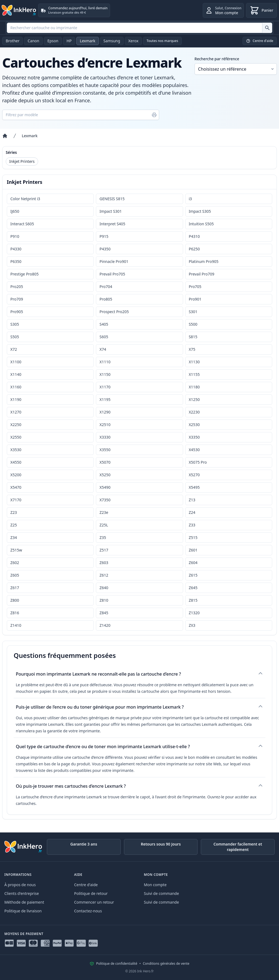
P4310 (194, 236)
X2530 (194, 425)
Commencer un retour (94, 902)
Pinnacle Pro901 (114, 261)
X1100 (16, 362)
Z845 (104, 613)
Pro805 (106, 299)
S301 (193, 312)
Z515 (193, 537)
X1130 (194, 362)
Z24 (192, 512)
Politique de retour (91, 893)
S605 (104, 337)
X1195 (105, 399)
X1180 (194, 387)
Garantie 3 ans (84, 844)
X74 (103, 349)
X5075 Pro (198, 462)
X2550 (16, 437)
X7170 (16, 500)
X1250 (194, 399)
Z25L (104, 525)
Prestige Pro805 (25, 274)
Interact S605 (22, 224)
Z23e (104, 512)
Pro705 (195, 287)
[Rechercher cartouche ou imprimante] (267, 28)
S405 (104, 324)
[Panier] (261, 10)
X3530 (16, 450)
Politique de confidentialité (117, 964)
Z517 (104, 550)
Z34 (14, 537)
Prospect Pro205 (114, 312)
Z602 (15, 563)
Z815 (193, 600)
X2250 (16, 425)
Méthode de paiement (24, 902)
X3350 (194, 437)
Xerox (133, 41)
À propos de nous (20, 885)
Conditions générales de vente (166, 964)
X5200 (16, 475)
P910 (15, 236)
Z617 (15, 588)
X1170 (105, 387)
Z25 (14, 525)
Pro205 (17, 287)
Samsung (112, 41)
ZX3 (192, 625)
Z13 (192, 500)
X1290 (105, 412)
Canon (33, 41)
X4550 (16, 462)
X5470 (16, 487)
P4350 (105, 249)
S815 (193, 337)
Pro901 (195, 299)
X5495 (194, 487)
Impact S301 (110, 211)
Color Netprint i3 (25, 199)
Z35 (103, 537)
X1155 (194, 374)
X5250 (105, 475)
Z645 (193, 588)
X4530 (194, 450)
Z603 (104, 563)
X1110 (105, 362)
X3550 (105, 450)
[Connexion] (223, 10)
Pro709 (17, 299)
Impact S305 (200, 211)
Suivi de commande (161, 893)
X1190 (16, 399)
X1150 (105, 374)
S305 (15, 324)
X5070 (105, 462)
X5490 (105, 487)
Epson (53, 41)
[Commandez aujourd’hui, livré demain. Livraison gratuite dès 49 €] (74, 10)
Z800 (15, 600)
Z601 (193, 550)
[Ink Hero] (19, 10)
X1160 (16, 387)
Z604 (193, 563)
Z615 (193, 575)
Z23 (14, 512)
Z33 (192, 525)
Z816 (15, 613)
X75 (192, 349)
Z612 (104, 575)
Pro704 (106, 287)
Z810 (104, 600)
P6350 (16, 261)
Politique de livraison (23, 911)
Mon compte (155, 885)
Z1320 (194, 613)
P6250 (194, 249)
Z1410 (16, 625)
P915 (104, 236)
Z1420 (105, 625)
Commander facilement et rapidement (238, 847)
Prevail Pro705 (112, 274)
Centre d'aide (86, 885)
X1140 (16, 374)
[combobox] (139, 28)
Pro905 (17, 312)
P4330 (16, 249)
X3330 (105, 437)
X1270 (16, 412)
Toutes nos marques (162, 41)
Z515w (16, 550)
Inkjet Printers (22, 161)
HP (69, 41)
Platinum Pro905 (204, 261)
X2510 (105, 425)
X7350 (105, 500)
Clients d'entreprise (22, 893)
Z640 (104, 588)
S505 (15, 337)
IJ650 (15, 211)
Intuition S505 (201, 224)
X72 (14, 349)
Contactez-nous (88, 911)
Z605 (15, 575)
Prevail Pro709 (202, 274)
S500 (193, 324)
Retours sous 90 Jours (161, 844)
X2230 (194, 412)
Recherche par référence (217, 59)
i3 (190, 199)
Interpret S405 (112, 224)
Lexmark (88, 41)
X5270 (194, 475)
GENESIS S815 (112, 199)
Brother (13, 41)
